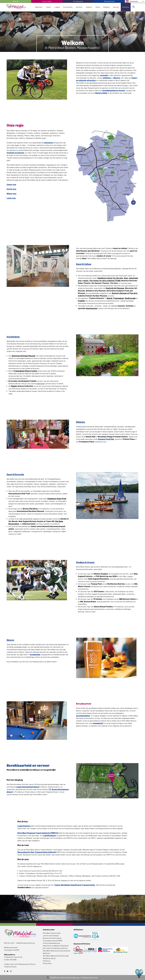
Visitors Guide (47, 1)
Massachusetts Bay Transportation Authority (37, 852)
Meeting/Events (109, 1)
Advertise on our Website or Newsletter (56, 946)
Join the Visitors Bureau (51, 936)
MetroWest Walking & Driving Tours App (56, 956)
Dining (98, 7)
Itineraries (126, 7)
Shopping (106, 7)
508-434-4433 (9, 943)
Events (48, 7)
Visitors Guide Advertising (51, 943)
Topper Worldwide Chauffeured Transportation (75, 885)
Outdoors (89, 7)
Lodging (57, 7)
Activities (79, 7)
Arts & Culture (68, 7)
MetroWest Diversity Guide (52, 933)
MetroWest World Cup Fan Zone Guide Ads (56, 951)
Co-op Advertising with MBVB (53, 941)
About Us (16, 1)
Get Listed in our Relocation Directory (55, 948)
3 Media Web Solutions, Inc (48, 978)
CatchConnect (50, 835)
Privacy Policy (47, 963)
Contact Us (47, 961)
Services (116, 7)
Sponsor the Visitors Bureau (52, 938)
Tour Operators (78, 1)
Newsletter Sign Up (49, 958)
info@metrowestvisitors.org (25, 943)
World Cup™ (39, 7)
